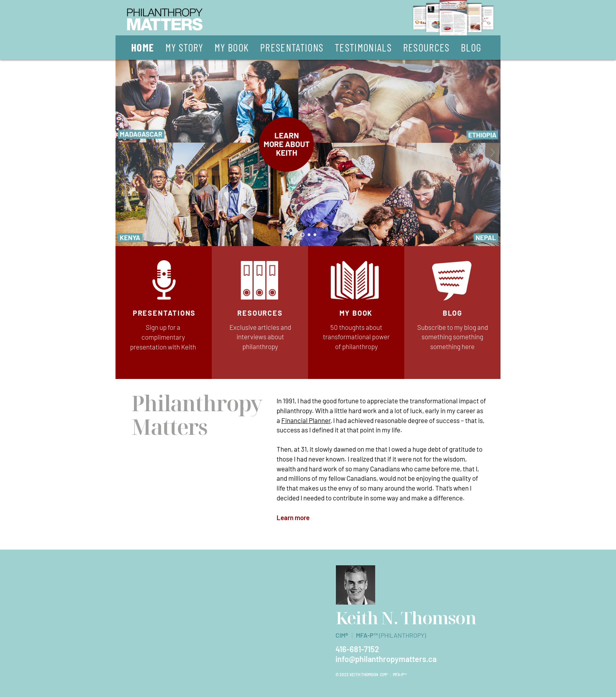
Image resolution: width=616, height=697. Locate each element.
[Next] (493, 153)
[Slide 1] (302, 235)
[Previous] (123, 153)
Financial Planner (306, 420)
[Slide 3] (315, 235)
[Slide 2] (309, 235)
